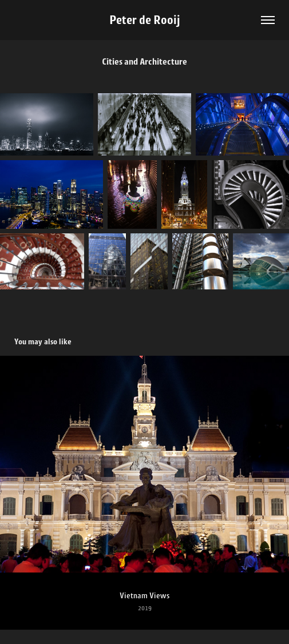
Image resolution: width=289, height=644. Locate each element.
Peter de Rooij (145, 20)
